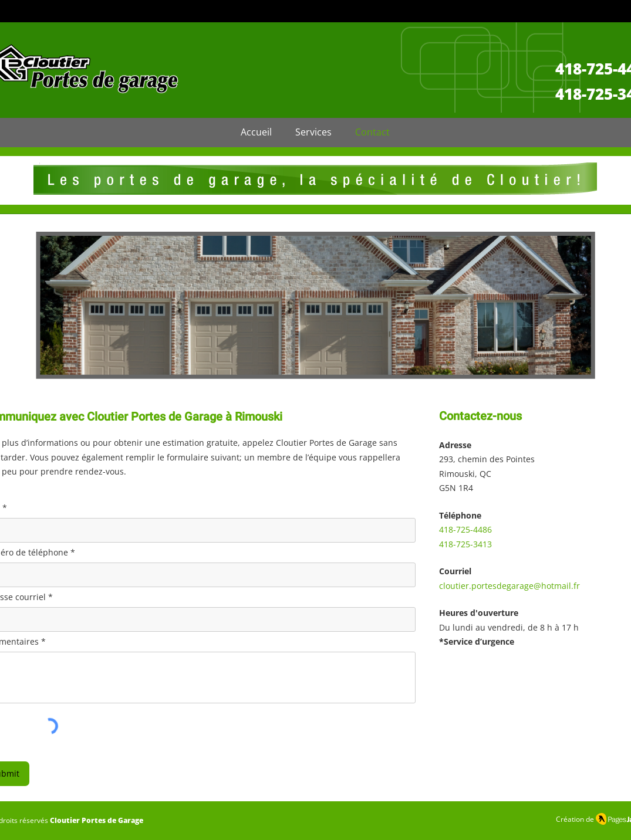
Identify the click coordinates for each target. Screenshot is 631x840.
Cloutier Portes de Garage (97, 820)
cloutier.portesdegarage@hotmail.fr (509, 586)
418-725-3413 (465, 544)
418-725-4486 (465, 529)
